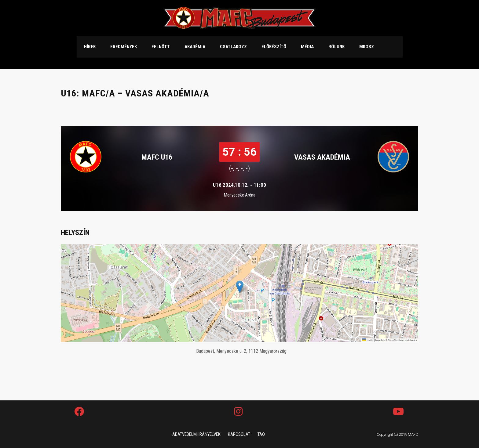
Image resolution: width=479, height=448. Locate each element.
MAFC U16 (157, 157)
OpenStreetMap (396, 340)
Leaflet (368, 340)
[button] (240, 287)
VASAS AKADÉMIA (322, 157)
